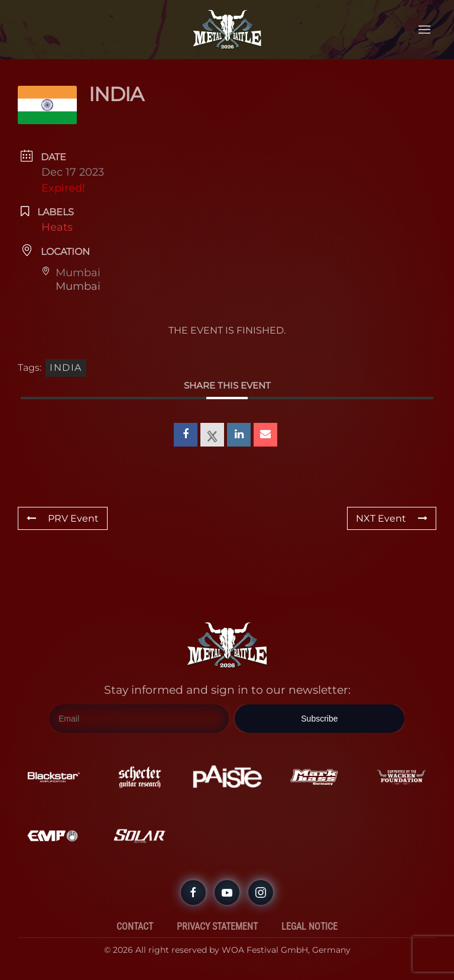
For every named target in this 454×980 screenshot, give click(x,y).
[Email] (139, 719)
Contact (135, 926)
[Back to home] (227, 30)
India (66, 368)
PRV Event (63, 518)
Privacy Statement (217, 926)
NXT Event (392, 518)
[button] (424, 30)
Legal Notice (309, 926)
